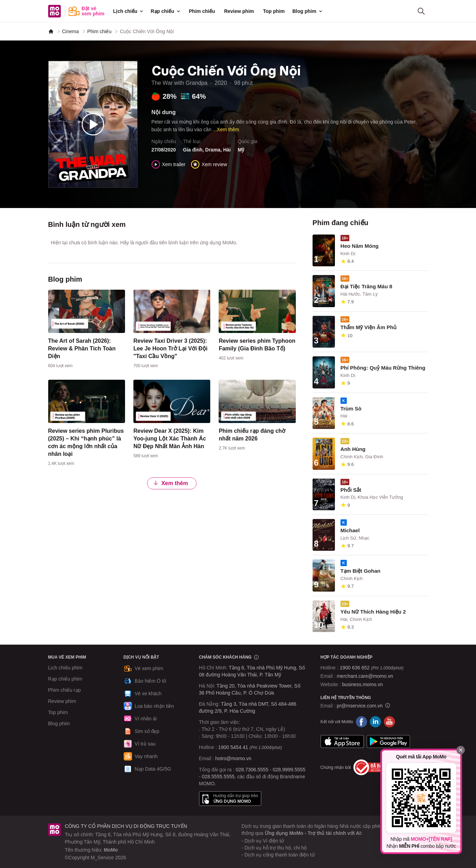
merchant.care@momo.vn (365, 676)
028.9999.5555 (289, 770)
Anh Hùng (353, 449)
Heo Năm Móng (360, 246)
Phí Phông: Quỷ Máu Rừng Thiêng (383, 368)
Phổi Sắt (351, 490)
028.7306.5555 (252, 770)
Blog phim (308, 11)
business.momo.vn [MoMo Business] (363, 684)
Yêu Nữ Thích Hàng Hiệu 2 (373, 612)
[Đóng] (461, 750)
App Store (342, 741)
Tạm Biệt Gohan (360, 571)
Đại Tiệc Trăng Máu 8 (366, 286)
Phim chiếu (202, 11)
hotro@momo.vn (233, 758)
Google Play (388, 741)
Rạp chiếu (166, 11)
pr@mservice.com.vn (360, 706)
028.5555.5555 (218, 777)
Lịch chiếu (129, 11)
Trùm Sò (351, 409)
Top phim (274, 11)
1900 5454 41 (233, 747)
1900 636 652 (372, 668)
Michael (350, 530)
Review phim (239, 11)
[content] (87, 331)
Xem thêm (170, 483)
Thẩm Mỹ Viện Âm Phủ (368, 327)
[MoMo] (51, 31)
